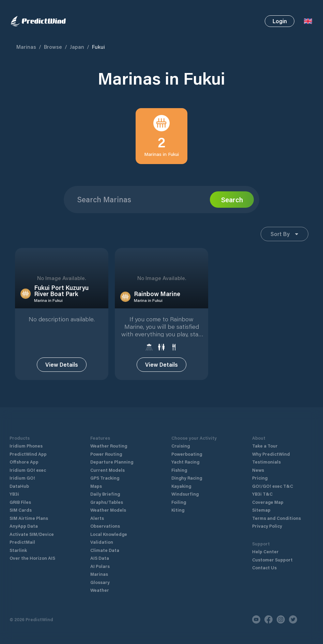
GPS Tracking (105, 471)
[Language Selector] (308, 21)
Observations (105, 519)
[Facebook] (268, 613)
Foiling (179, 495)
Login (280, 21)
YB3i (14, 487)
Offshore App (24, 455)
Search (232, 200)
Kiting (178, 503)
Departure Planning (112, 455)
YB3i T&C (262, 487)
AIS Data (100, 551)
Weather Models (108, 503)
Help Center (265, 545)
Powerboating (187, 447)
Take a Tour (265, 439)
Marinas (26, 47)
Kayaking (181, 479)
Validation (102, 535)
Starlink (18, 543)
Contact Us (264, 561)
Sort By (284, 234)
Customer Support (272, 553)
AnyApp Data (24, 519)
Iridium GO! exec (28, 463)
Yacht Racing (185, 455)
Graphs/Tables (107, 495)
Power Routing (106, 447)
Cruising (181, 439)
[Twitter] (293, 613)
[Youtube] (256, 613)
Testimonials (266, 455)
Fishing (179, 463)
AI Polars (100, 559)
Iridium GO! (22, 471)
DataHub (19, 479)
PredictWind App (28, 447)
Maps (96, 479)
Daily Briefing (105, 487)
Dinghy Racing (187, 471)
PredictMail (22, 535)
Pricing (260, 471)
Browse (53, 47)
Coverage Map (268, 495)
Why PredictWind (271, 447)
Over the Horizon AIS (32, 551)
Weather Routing (109, 439)
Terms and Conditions (276, 511)
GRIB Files (20, 495)
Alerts (97, 511)
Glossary (100, 575)
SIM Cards (21, 503)
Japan (77, 47)
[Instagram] (281, 613)
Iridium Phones (26, 439)
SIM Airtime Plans (29, 511)
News (258, 463)
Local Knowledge (109, 527)
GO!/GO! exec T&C (273, 479)
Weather (100, 583)
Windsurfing (185, 487)
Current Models (107, 463)
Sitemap (261, 503)
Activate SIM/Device (32, 527)
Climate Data (105, 543)
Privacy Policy (267, 519)
